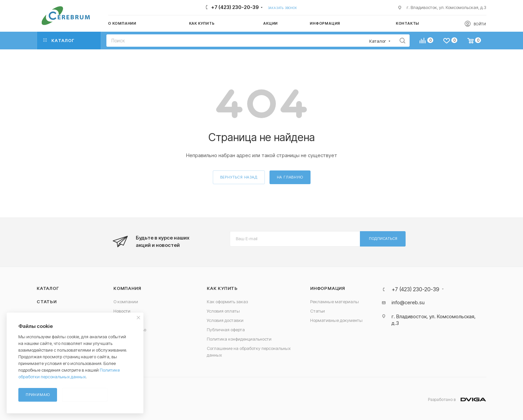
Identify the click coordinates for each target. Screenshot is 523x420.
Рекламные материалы (335, 302)
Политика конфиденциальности (239, 339)
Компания (127, 288)
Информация (328, 288)
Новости (122, 311)
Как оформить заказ (227, 302)
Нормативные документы (336, 320)
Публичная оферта (226, 330)
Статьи (47, 302)
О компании (126, 302)
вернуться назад (239, 177)
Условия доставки (225, 320)
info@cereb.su (408, 302)
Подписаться (383, 239)
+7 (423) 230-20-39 (235, 7)
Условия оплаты (223, 311)
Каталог (48, 288)
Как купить (222, 288)
